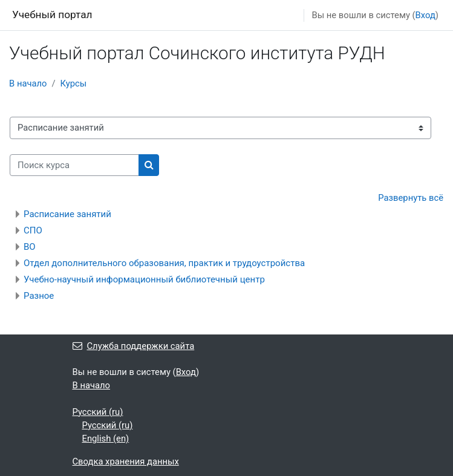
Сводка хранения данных (126, 461)
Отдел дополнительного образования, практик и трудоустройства (164, 263)
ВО (30, 247)
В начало (28, 83)
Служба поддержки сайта (134, 346)
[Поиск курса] (74, 165)
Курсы (74, 83)
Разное (39, 296)
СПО (33, 230)
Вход (425, 15)
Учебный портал (52, 15)
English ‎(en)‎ (106, 439)
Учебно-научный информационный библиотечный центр (144, 279)
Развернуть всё (411, 198)
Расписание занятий (67, 214)
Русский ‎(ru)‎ (98, 412)
